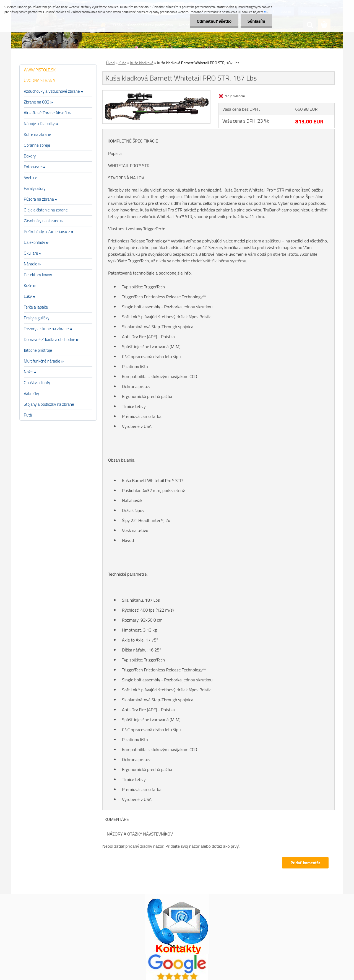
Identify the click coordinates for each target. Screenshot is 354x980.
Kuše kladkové (142, 63)
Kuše (122, 63)
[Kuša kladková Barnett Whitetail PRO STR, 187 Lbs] (156, 93)
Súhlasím (256, 21)
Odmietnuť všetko (214, 21)
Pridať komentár (305, 863)
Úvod (110, 63)
